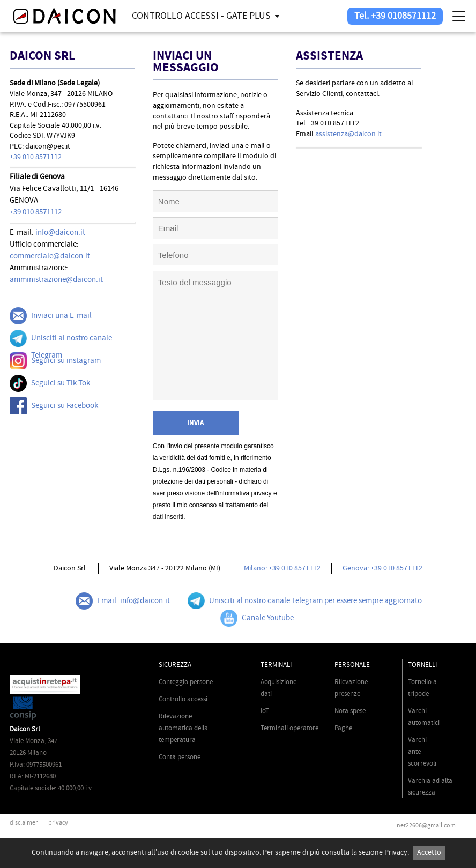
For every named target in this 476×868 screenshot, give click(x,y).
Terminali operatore (289, 728)
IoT (265, 711)
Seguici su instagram (55, 361)
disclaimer (24, 823)
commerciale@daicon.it (50, 256)
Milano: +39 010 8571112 (282, 568)
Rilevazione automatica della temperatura (183, 728)
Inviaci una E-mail (51, 316)
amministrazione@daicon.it (56, 280)
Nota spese (350, 711)
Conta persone (180, 757)
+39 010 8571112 (36, 157)
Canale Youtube (257, 618)
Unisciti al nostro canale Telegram (61, 345)
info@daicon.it (60, 232)
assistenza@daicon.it (348, 134)
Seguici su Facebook (54, 406)
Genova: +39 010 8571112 (382, 568)
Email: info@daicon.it (123, 601)
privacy (58, 823)
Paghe (343, 728)
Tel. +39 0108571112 (395, 16)
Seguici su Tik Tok (50, 383)
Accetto (429, 852)
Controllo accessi (183, 699)
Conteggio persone (186, 682)
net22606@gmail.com (426, 825)
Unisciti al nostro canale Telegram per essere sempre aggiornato (305, 601)
